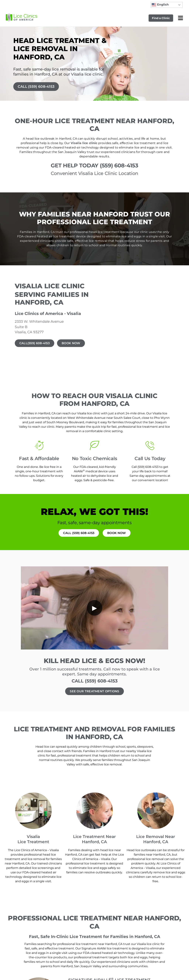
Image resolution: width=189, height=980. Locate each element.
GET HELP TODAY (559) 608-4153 (94, 165)
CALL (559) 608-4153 (95, 681)
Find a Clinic (161, 18)
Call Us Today (150, 458)
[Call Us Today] (150, 445)
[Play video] (94, 608)
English (160, 5)
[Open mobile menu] (181, 18)
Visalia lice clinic (84, 143)
